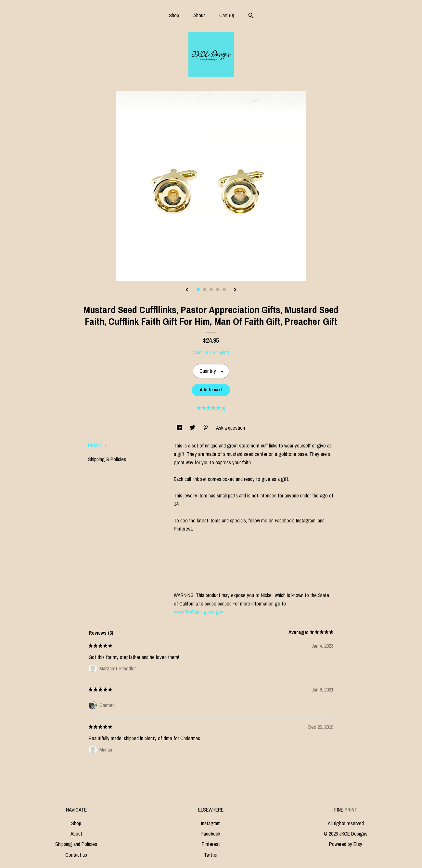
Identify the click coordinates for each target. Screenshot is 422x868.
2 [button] (205, 289)
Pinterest (211, 844)
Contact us (76, 855)
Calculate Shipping (211, 352)
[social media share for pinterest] (206, 428)
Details (98, 445)
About (199, 15)
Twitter (211, 855)
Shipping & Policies (107, 459)
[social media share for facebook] (180, 428)
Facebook (211, 834)
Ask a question (230, 428)
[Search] (251, 16)
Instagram (211, 823)
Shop (174, 15)
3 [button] (211, 289)
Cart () (227, 15)
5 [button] (224, 289)
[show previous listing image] (187, 290)
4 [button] (218, 289)
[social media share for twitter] (193, 428)
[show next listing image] (235, 290)
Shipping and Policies (76, 844)
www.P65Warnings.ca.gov (198, 612)
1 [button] (198, 289)
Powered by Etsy (346, 844)
